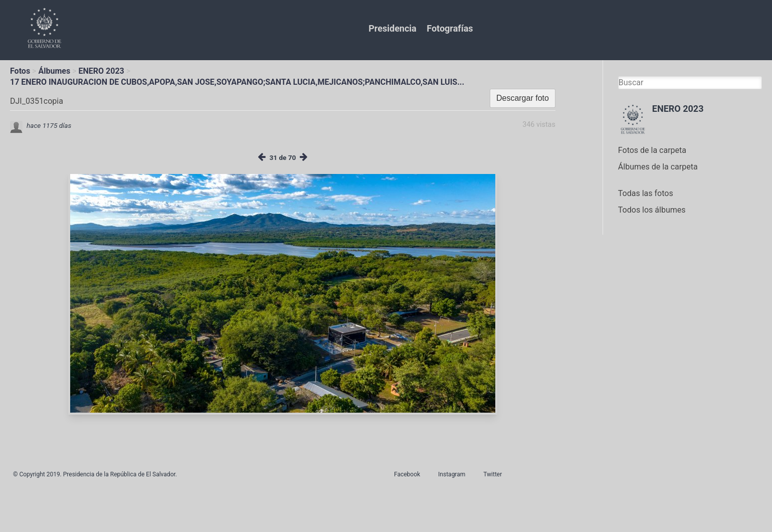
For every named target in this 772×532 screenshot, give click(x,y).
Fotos (20, 71)
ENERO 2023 (102, 71)
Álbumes (54, 71)
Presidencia (392, 28)
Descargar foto (523, 98)
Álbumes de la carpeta (658, 167)
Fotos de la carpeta (652, 150)
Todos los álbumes (652, 210)
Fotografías (450, 28)
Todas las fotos (646, 193)
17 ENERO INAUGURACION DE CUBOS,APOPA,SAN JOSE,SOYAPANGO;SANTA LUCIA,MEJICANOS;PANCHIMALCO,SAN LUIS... (237, 82)
